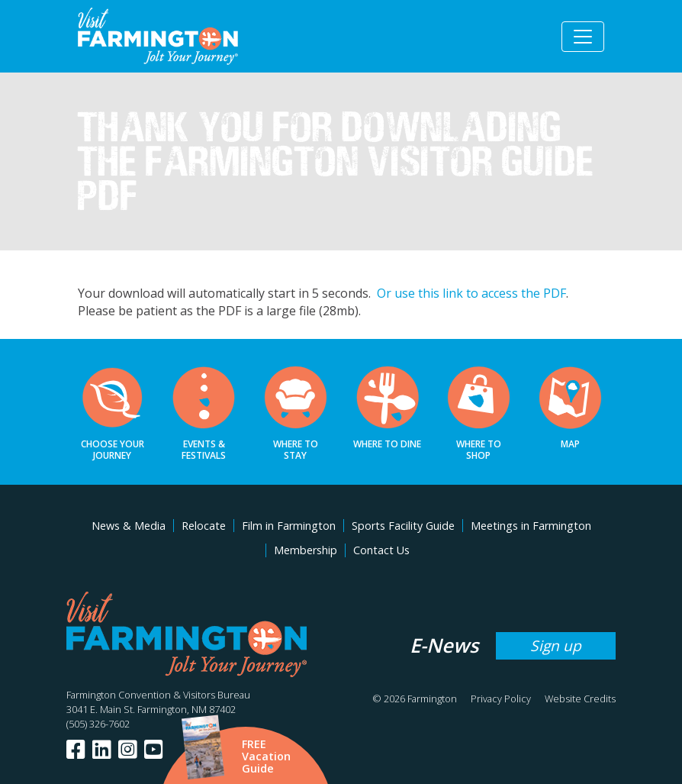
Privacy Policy (501, 699)
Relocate (204, 526)
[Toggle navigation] (583, 37)
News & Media (129, 526)
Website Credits (580, 699)
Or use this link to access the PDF (471, 293)
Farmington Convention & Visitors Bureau (158, 695)
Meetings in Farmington (531, 526)
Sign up (556, 645)
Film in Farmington (289, 526)
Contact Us (381, 550)
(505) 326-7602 (98, 724)
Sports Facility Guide (403, 526)
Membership (306, 550)
